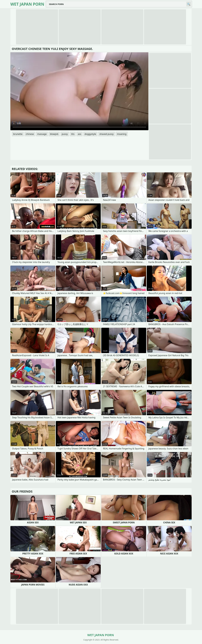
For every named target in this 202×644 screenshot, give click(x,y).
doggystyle (90, 134)
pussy (65, 134)
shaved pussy (107, 134)
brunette (18, 134)
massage (42, 134)
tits (73, 134)
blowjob (54, 134)
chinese (30, 134)
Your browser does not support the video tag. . (79, 91)
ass (79, 134)
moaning (122, 134)
